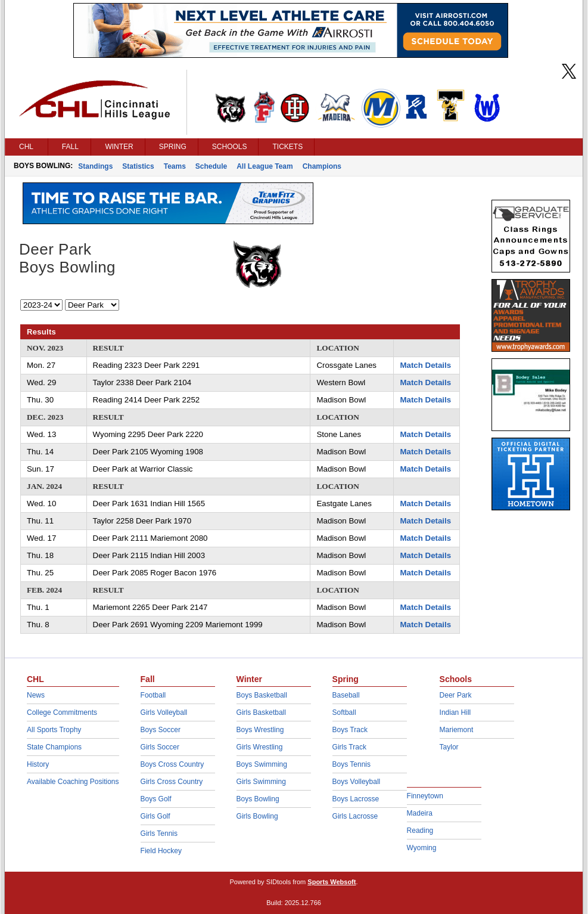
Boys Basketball (262, 695)
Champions (322, 166)
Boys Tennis (351, 764)
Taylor (449, 747)
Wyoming (422, 848)
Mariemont (457, 730)
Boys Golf (156, 799)
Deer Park (456, 695)
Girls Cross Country (172, 782)
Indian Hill (455, 712)
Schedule (211, 166)
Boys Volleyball (357, 782)
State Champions (54, 747)
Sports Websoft (332, 882)
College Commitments (62, 712)
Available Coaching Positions (73, 782)
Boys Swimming (262, 764)
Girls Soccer (160, 747)
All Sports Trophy (54, 730)
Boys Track (350, 730)
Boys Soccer (161, 730)
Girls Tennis (159, 834)
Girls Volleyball (164, 712)
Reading (420, 831)
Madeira (420, 813)
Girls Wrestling (260, 747)
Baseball (346, 695)
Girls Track (349, 747)
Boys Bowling (258, 799)
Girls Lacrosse (355, 816)
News (36, 695)
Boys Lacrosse (356, 799)
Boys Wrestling (260, 730)
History (38, 764)
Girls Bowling (257, 816)
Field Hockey (161, 851)
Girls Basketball (261, 712)
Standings (95, 166)
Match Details (425, 365)
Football (153, 695)
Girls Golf (155, 816)
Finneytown (425, 796)
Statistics (138, 166)
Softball (344, 712)
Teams (175, 166)
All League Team (265, 166)
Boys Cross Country (172, 764)
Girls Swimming (261, 782)
